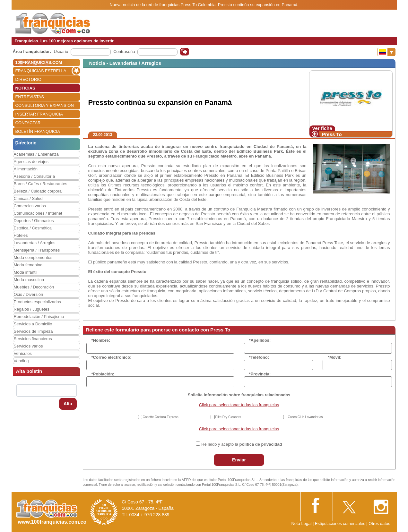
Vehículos (23, 353)
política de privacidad (261, 444)
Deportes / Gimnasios (34, 221)
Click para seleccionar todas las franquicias (239, 405)
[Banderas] (386, 52)
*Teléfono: (259, 357)
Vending (21, 361)
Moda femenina (28, 265)
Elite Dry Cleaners (228, 417)
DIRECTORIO (28, 79)
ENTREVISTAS (30, 97)
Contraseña (124, 51)
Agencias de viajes (31, 162)
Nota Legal (301, 523)
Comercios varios (30, 206)
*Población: (103, 374)
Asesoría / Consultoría (35, 176)
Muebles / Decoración (34, 287)
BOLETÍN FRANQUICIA (38, 131)
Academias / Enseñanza (36, 154)
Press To (332, 134)
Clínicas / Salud (28, 198)
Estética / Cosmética (33, 228)
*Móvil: (335, 357)
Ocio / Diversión (29, 294)
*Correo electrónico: (112, 357)
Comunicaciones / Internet (38, 213)
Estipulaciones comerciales (341, 523)
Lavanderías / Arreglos (35, 243)
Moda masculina (29, 280)
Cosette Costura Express (161, 417)
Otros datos (379, 523)
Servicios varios (28, 346)
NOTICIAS (25, 88)
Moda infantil (26, 272)
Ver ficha (322, 128)
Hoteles (21, 235)
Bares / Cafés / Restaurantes (41, 184)
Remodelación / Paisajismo (39, 317)
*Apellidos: (260, 340)
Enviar (239, 460)
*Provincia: (260, 374)
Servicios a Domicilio (33, 324)
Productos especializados (37, 302)
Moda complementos (33, 257)
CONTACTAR (28, 123)
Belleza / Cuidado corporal (38, 191)
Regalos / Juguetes (32, 309)
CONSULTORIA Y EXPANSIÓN (45, 105)
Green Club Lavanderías (305, 417)
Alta (68, 404)
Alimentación (26, 169)
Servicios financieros (33, 339)
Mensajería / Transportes (37, 250)
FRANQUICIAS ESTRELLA (41, 71)
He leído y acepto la (242, 444)
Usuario (61, 51)
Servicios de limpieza (33, 331)
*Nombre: (101, 340)
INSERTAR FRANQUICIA (39, 114)
